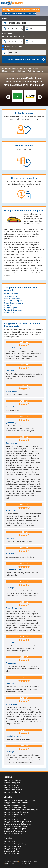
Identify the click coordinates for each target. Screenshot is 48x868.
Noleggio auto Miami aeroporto (15, 807)
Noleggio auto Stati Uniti (12, 780)
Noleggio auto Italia (11, 785)
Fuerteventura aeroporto (13, 301)
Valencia (31, 71)
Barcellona (36, 69)
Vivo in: (7, 49)
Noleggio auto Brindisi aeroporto (15, 826)
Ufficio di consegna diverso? (14, 37)
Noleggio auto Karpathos (13, 833)
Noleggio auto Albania (12, 792)
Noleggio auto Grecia (11, 787)
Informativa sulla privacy (28, 861)
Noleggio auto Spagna (12, 783)
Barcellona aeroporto (12, 298)
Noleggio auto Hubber (12, 853)
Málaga (5, 71)
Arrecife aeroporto (11, 296)
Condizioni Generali (11, 861)
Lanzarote (39, 71)
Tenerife (24, 71)
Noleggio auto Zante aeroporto (15, 829)
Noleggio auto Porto (11, 817)
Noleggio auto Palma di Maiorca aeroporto (19, 800)
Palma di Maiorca (25, 69)
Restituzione (7, 33)
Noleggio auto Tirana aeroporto (15, 831)
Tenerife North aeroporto (13, 310)
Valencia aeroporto (11, 312)
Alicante (12, 71)
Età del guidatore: (13, 46)
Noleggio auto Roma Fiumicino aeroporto (19, 812)
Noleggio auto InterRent (12, 846)
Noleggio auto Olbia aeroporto (15, 819)
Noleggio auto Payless (12, 849)
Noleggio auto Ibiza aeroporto (14, 815)
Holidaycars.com (16, 864)
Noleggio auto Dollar (11, 842)
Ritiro (5, 19)
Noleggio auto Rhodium (12, 851)
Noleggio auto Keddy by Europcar (16, 844)
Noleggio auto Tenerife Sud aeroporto (17, 824)
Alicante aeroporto (11, 294)
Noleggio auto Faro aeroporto (14, 805)
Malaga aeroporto (11, 308)
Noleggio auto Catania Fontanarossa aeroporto (21, 810)
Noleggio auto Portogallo (13, 790)
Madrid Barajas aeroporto (14, 303)
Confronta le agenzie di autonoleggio (25, 59)
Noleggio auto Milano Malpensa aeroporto (19, 822)
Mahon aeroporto (11, 305)
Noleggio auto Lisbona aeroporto (16, 803)
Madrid (18, 71)
